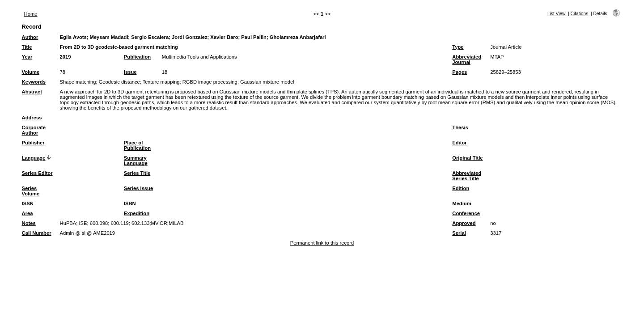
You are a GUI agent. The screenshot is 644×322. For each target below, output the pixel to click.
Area (28, 213)
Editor (459, 143)
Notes (29, 223)
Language (34, 158)
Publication (137, 57)
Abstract (32, 92)
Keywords (34, 82)
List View (557, 14)
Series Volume (31, 191)
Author (30, 37)
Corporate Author (34, 130)
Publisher (33, 143)
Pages (460, 72)
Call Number (37, 233)
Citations (580, 14)
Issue (130, 72)
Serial (459, 233)
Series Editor (37, 173)
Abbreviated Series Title (467, 176)
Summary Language (136, 161)
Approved (464, 223)
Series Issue (138, 188)
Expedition (137, 213)
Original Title (467, 158)
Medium (462, 203)
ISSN (28, 203)
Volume (31, 72)
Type (458, 47)
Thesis (460, 127)
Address (32, 118)
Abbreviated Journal (467, 59)
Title (27, 47)
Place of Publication (137, 145)
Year (27, 57)
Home (31, 14)
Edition (461, 188)
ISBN (130, 203)
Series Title (137, 173)
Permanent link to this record (322, 243)
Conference (466, 213)
